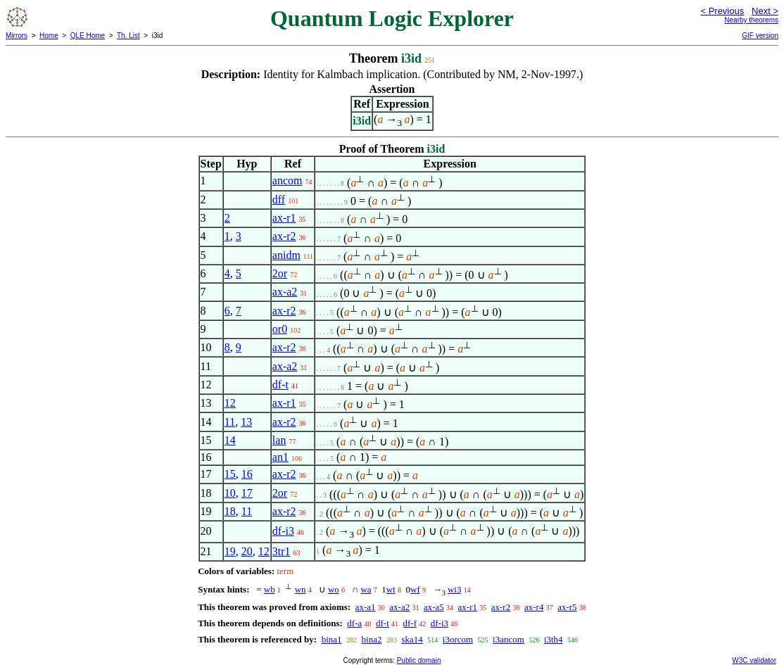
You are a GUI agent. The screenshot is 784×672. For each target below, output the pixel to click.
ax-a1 (366, 607)
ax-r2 (284, 236)
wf (415, 589)
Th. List (128, 36)
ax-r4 (534, 607)
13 (246, 422)
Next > (765, 11)
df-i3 (283, 531)
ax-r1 (284, 218)
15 (230, 474)
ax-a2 (285, 292)
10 (230, 493)
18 (230, 511)
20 (247, 551)
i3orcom (458, 639)
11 (230, 422)
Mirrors (17, 36)
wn (301, 589)
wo (334, 589)
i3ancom (508, 639)
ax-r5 (567, 607)
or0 (280, 329)
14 (230, 440)
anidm (286, 255)
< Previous (722, 11)
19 (230, 551)
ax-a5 (434, 607)
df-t (280, 385)
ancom (287, 180)
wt (391, 589)
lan (279, 440)
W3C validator (754, 660)
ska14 (412, 639)
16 (247, 474)
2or (280, 273)
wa (366, 589)
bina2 (372, 639)
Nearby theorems (751, 20)
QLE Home (88, 36)
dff (279, 199)
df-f (410, 623)
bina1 (332, 639)
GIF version (760, 36)
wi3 (455, 589)
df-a (354, 623)
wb (270, 589)
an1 (280, 457)
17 (247, 493)
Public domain (419, 660)
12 (230, 403)
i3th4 (554, 639)
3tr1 (282, 551)
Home (49, 36)
